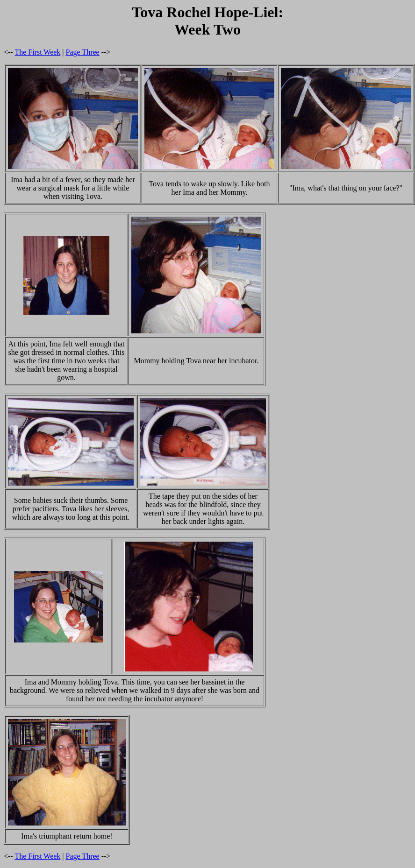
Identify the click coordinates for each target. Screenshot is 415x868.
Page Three (83, 52)
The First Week (37, 52)
